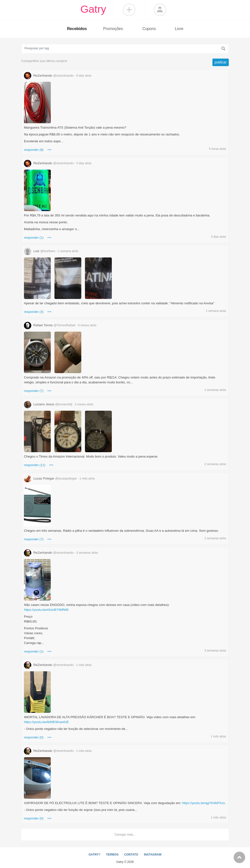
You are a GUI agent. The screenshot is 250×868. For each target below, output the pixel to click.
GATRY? (94, 855)
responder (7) (34, 391)
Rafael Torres (60, 325)
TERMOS (112, 855)
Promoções (113, 29)
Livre (179, 29)
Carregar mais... (125, 835)
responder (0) (34, 737)
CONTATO (131, 855)
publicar (221, 62)
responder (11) (35, 465)
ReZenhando (58, 76)
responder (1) (34, 238)
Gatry (93, 9)
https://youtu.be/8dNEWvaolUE (46, 722)
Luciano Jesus (59, 404)
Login (160, 10)
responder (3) (34, 312)
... (49, 148)
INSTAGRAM (153, 855)
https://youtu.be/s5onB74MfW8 (46, 610)
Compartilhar (129, 10)
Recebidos (77, 29)
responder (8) (34, 150)
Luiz (51, 251)
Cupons (149, 29)
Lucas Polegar (59, 478)
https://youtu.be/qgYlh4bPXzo (204, 803)
